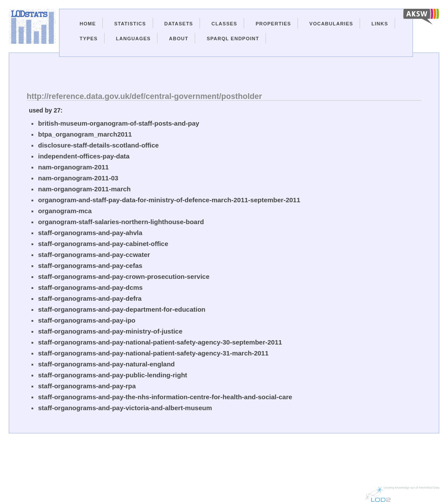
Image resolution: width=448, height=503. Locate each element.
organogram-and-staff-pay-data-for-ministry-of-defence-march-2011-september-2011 (169, 200)
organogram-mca (65, 211)
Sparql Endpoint (233, 39)
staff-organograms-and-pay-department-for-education (122, 309)
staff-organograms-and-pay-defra (90, 298)
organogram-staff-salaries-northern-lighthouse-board (121, 222)
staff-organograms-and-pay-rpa (87, 386)
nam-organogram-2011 (73, 167)
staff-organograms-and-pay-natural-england (107, 364)
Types (89, 39)
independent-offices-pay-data (84, 156)
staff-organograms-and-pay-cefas (90, 266)
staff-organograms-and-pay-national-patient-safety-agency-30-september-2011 (160, 342)
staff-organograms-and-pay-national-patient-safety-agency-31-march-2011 (153, 353)
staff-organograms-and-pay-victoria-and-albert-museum (125, 408)
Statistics (130, 24)
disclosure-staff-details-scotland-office (98, 145)
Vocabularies (331, 24)
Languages (133, 39)
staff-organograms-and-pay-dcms (90, 287)
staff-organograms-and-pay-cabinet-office (103, 244)
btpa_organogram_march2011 (85, 134)
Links (380, 24)
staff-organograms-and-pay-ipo (87, 320)
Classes (224, 24)
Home (88, 24)
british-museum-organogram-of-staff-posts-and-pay (119, 123)
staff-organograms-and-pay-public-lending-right (113, 375)
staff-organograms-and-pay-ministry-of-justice (110, 331)
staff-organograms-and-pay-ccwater (94, 255)
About (178, 39)
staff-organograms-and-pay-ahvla (90, 233)
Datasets (179, 24)
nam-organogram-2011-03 (78, 178)
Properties (273, 24)
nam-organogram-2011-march (84, 189)
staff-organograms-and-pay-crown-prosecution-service (124, 276)
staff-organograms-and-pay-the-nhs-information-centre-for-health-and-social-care (165, 397)
